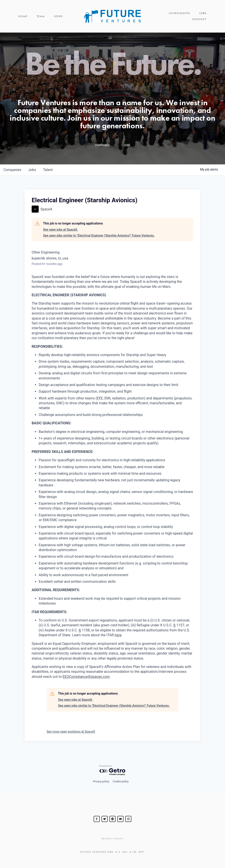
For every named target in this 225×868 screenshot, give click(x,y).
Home (23, 16)
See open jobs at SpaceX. (61, 230)
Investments (180, 13)
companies (12, 170)
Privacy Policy (112, 839)
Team (41, 16)
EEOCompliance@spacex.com (86, 677)
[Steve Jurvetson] (97, 819)
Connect (199, 19)
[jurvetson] (112, 819)
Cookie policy (121, 782)
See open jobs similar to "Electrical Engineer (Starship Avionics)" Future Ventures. (99, 235)
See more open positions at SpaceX (71, 732)
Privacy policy (101, 782)
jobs (32, 170)
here (118, 635)
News (59, 16)
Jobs (203, 13)
